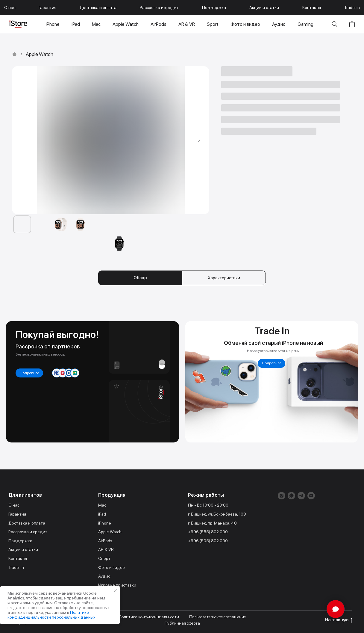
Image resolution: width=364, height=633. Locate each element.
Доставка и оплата (98, 7)
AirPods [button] (159, 24)
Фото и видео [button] (245, 24)
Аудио (104, 576)
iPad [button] (76, 24)
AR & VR (106, 549)
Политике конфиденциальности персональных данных (51, 615)
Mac (102, 505)
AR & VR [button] (187, 24)
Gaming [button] (305, 24)
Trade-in (352, 7)
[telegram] (301, 496)
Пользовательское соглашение (217, 617)
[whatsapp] (291, 496)
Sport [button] (213, 24)
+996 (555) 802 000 (208, 532)
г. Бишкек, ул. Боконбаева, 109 (217, 514)
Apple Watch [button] (126, 24)
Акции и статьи (264, 7)
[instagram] (282, 496)
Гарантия (47, 7)
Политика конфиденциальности (149, 617)
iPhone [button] (53, 24)
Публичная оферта (182, 623)
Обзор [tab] (140, 278)
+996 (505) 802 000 (208, 541)
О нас (10, 7)
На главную (339, 620)
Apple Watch (40, 54)
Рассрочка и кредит (159, 7)
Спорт (104, 558)
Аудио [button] (279, 24)
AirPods (105, 541)
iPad (102, 514)
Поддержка (214, 7)
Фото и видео (112, 567)
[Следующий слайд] (199, 140)
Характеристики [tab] (224, 278)
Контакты (312, 7)
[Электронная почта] (311, 496)
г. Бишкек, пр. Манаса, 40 (212, 523)
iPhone (105, 523)
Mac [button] (96, 24)
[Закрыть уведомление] (115, 591)
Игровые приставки (117, 585)
